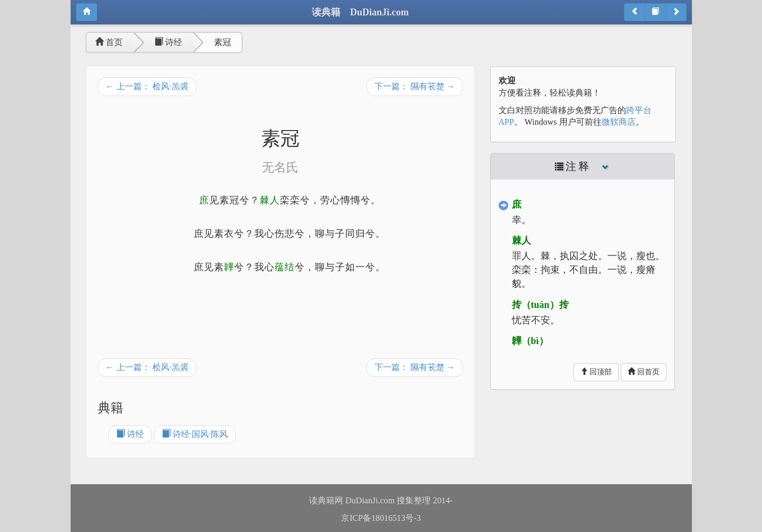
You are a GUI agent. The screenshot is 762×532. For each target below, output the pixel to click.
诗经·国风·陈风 (195, 434)
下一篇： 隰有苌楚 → (415, 86)
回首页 (644, 372)
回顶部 (596, 372)
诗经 (168, 42)
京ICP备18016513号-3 (381, 518)
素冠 (222, 42)
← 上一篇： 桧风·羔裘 (147, 86)
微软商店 (619, 122)
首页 (109, 42)
